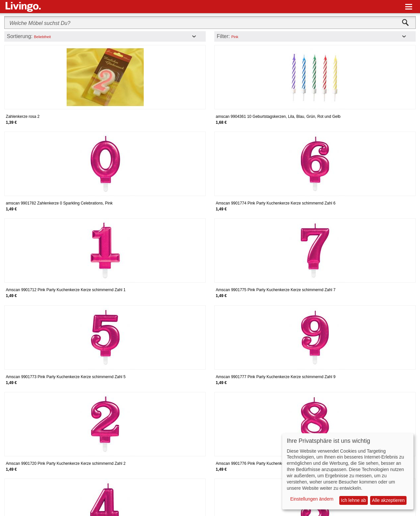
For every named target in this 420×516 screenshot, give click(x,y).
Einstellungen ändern (312, 499)
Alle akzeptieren (388, 500)
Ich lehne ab (353, 500)
